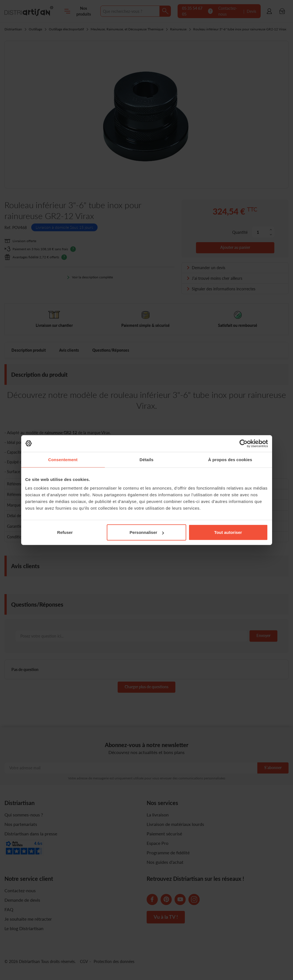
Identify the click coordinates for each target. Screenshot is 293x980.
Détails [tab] (147, 459)
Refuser (65, 532)
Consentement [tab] (63, 459)
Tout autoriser (228, 532)
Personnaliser (147, 532)
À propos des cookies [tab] (230, 459)
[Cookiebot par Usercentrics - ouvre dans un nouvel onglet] (244, 443)
